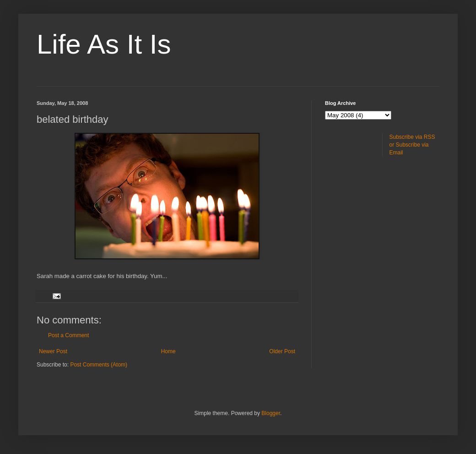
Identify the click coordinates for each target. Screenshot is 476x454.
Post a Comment (68, 335)
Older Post (282, 351)
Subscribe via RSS (412, 137)
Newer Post (53, 351)
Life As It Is (104, 44)
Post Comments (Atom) (99, 365)
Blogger (271, 413)
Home (168, 351)
